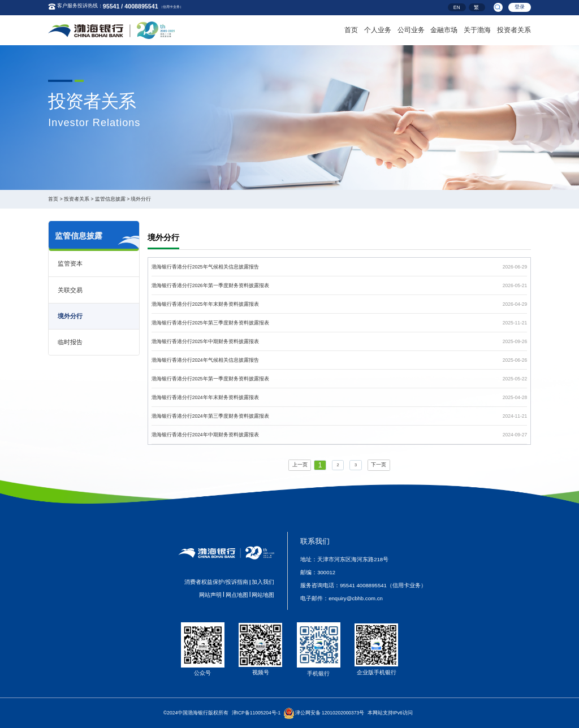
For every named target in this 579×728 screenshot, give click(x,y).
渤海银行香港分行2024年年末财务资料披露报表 (205, 397)
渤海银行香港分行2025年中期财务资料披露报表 (205, 341)
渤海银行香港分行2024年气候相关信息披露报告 (205, 360)
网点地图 (237, 595)
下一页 (379, 465)
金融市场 (444, 29)
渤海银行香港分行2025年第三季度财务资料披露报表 (210, 323)
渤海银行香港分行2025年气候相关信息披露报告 (205, 267)
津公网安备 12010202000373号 (330, 713)
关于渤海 (477, 29)
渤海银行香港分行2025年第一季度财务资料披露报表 (210, 379)
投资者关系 (514, 29)
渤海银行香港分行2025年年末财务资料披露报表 (205, 304)
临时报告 (70, 342)
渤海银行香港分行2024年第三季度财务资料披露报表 (210, 416)
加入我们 (263, 582)
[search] (498, 7)
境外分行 (141, 199)
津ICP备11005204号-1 (256, 713)
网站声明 (210, 595)
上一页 (300, 465)
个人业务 (378, 29)
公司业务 (411, 29)
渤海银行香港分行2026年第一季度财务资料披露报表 (210, 285)
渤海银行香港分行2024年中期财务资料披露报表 (205, 435)
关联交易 (70, 290)
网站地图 (263, 595)
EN (457, 8)
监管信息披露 (110, 199)
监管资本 (70, 263)
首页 (351, 29)
